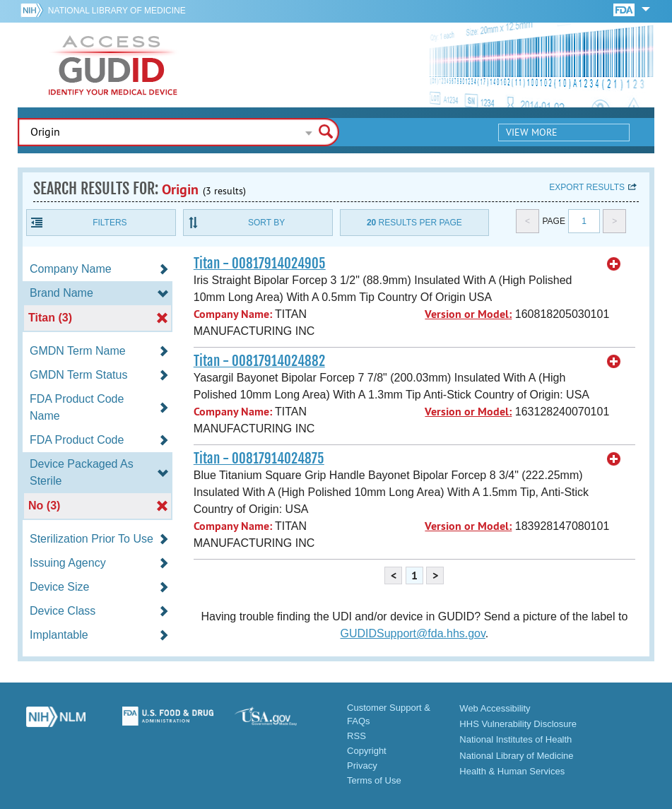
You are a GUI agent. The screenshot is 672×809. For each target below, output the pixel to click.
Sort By (266, 223)
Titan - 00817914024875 (259, 459)
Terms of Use (374, 780)
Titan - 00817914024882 (259, 361)
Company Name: (233, 314)
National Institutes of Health (515, 739)
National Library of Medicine (117, 11)
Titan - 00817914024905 (260, 264)
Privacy (362, 766)
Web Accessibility (495, 708)
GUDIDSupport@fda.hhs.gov (412, 633)
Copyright (367, 751)
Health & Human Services (512, 771)
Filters (110, 223)
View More (532, 132)
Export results (587, 187)
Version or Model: (468, 314)
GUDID (113, 65)
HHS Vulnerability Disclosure (518, 724)
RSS (356, 736)
